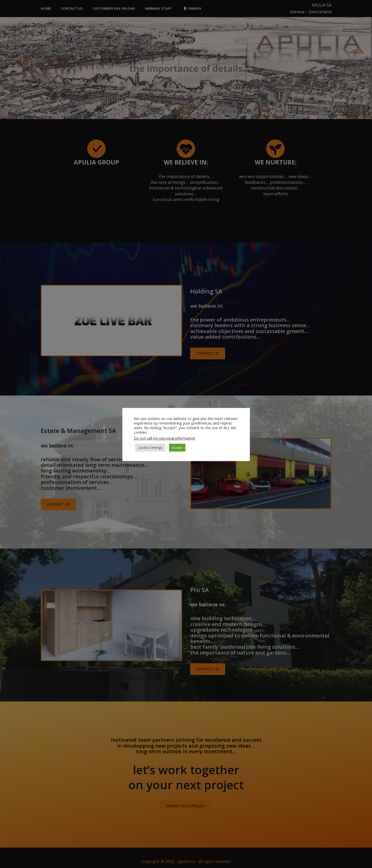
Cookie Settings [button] (150, 448)
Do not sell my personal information (164, 438)
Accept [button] (177, 448)
